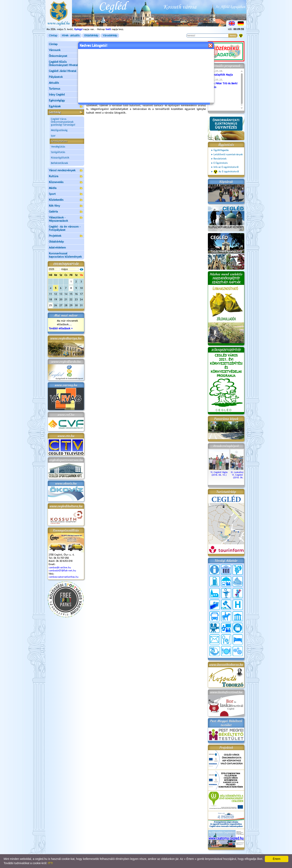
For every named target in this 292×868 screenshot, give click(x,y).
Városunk (66, 50)
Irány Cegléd (57, 94)
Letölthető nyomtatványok (228, 154)
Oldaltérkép (91, 35)
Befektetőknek (60, 163)
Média (66, 188)
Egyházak (66, 107)
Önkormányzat (66, 56)
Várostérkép (110, 35)
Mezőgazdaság (59, 130)
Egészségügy (66, 101)
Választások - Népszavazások (66, 219)
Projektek (66, 236)
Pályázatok (56, 77)
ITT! (50, 863)
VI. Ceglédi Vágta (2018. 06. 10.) (219, 472)
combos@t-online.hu (60, 567)
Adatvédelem (57, 247)
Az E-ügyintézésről (226, 172)
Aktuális (66, 83)
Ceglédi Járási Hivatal (63, 71)
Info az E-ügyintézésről (226, 167)
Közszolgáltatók (60, 158)
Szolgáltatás (58, 152)
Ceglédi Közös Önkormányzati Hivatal (66, 63)
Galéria (66, 212)
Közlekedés (66, 200)
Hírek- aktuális (71, 35)
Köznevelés (66, 182)
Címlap (53, 35)
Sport (66, 194)
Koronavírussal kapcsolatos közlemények (65, 255)
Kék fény (66, 206)
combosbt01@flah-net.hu (62, 571)
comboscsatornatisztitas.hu (64, 577)
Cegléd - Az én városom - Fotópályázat (65, 228)
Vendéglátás (58, 147)
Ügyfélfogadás (221, 150)
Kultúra (66, 176)
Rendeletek (220, 159)
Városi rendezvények (66, 171)
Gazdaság (66, 112)
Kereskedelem (59, 141)
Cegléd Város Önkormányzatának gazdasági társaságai (63, 122)
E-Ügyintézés (221, 163)
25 (50, 305)
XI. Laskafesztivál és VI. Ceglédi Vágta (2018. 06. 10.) (240, 474)
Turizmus (66, 89)
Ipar (53, 136)
